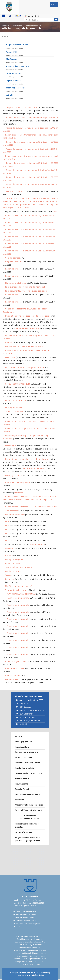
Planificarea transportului (18, 598)
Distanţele (10, 579)
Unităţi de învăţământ (15, 559)
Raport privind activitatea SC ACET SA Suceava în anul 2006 (32, 507)
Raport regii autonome (16, 88)
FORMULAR (10, 357)
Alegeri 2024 (11, 52)
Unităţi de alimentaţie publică (19, 586)
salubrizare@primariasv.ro (28, 328)
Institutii (9, 95)
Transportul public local (16, 590)
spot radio (18, 493)
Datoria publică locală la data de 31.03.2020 (25, 346)
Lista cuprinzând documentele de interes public (26, 287)
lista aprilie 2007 (38, 544)
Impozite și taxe (22, 747)
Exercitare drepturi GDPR (26, 921)
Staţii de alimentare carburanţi (19, 567)
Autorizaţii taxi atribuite (16, 400)
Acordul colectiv (12, 679)
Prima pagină (5, 26)
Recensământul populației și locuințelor (27, 825)
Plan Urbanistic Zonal (15, 668)
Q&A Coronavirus (13, 73)
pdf (55, 212)
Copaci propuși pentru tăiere (27, 794)
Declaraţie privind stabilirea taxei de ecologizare (27, 316)
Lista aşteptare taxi (14, 407)
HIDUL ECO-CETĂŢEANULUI (19, 384)
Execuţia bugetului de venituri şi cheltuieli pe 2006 (30, 500)
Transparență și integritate (27, 752)
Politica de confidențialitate (26, 911)
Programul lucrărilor (14, 262)
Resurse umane (21, 784)
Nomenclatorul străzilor (16, 283)
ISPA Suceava (11, 59)
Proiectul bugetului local (16, 661)
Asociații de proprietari (25, 768)
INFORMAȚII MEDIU (23, 832)
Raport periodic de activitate (22, 107)
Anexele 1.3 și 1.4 (15, 191)
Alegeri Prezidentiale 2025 (17, 45)
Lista (7, 522)
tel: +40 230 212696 (21, 903)
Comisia (9, 342)
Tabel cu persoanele (14, 411)
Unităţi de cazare (13, 571)
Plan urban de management (18, 482)
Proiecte (19, 736)
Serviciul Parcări (22, 789)
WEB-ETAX (10, 548)
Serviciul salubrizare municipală (29, 773)
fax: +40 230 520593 (36, 903)
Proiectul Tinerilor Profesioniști (29, 810)
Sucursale (9, 575)
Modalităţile (11, 446)
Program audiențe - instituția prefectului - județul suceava (28, 839)
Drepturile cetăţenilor (15, 515)
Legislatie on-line (13, 81)
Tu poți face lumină (23, 757)
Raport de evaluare (14, 269)
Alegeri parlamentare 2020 (17, 66)
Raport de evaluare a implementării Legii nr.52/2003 (32, 118)
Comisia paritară (13, 258)
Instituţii (9, 555)
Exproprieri (20, 800)
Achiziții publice (22, 778)
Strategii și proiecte (24, 742)
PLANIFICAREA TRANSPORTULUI (21, 594)
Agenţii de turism (13, 563)
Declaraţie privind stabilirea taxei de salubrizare (27, 459)
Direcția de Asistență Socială (27, 763)
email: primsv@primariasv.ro (25, 906)
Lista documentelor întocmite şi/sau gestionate (26, 291)
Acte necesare (12, 511)
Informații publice (17, 26)
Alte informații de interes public (34, 26)
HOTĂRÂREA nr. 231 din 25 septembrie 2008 (25, 367)
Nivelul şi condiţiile (14, 475)
